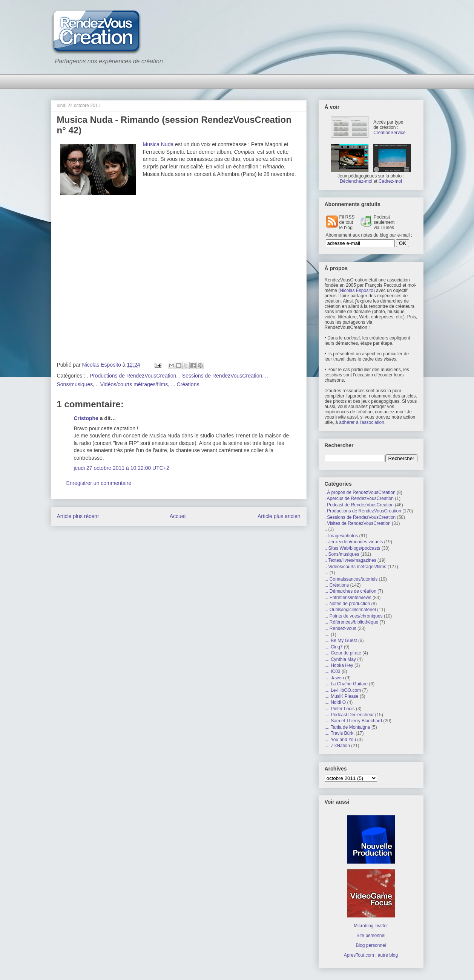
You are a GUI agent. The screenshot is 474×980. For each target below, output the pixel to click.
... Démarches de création (351, 591)
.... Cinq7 (334, 647)
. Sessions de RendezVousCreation (221, 376)
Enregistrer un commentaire (99, 483)
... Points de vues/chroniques (354, 616)
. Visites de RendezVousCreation (358, 523)
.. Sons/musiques (342, 554)
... (327, 573)
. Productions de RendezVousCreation (131, 376)
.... (327, 634)
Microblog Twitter (371, 926)
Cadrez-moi (390, 181)
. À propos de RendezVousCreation (360, 492)
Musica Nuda (158, 144)
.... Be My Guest (341, 641)
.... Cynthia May (340, 659)
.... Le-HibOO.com (343, 690)
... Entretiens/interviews (348, 598)
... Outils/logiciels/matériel (350, 610)
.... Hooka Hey (339, 665)
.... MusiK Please (342, 696)
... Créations (185, 384)
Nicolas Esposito (357, 290)
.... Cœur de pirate (343, 653)
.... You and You (340, 740)
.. (326, 529)
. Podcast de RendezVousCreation (359, 505)
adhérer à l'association (362, 422)
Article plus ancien (279, 516)
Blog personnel (371, 945)
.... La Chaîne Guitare (346, 684)
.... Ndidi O (335, 702)
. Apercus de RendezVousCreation (359, 498)
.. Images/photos (341, 536)
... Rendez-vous (341, 628)
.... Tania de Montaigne (347, 727)
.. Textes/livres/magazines (351, 560)
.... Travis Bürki (340, 733)
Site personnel (371, 936)
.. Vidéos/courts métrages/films (132, 384)
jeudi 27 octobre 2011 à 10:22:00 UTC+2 (122, 468)
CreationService (389, 133)
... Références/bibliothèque (352, 622)
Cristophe (86, 418)
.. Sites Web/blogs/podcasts (353, 548)
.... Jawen (334, 678)
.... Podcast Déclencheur (349, 715)
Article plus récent (78, 516)
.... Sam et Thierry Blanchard (354, 721)
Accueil (178, 516)
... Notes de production (347, 604)
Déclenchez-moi (356, 181)
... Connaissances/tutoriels (351, 579)
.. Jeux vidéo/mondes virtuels (354, 542)
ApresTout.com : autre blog (371, 955)
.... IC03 (333, 671)
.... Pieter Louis (340, 709)
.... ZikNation (337, 746)
